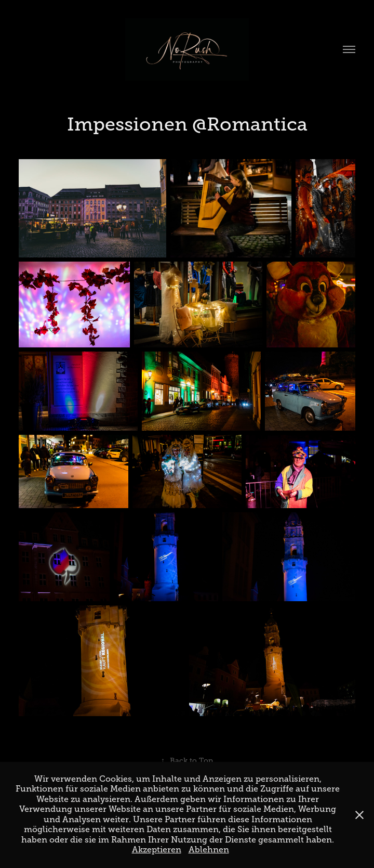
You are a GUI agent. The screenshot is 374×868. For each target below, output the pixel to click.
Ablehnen (209, 850)
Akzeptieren (157, 850)
